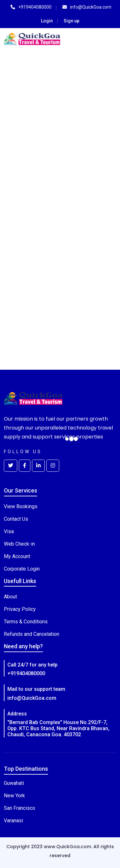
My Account (17, 556)
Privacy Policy (20, 609)
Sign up (72, 21)
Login (47, 21)
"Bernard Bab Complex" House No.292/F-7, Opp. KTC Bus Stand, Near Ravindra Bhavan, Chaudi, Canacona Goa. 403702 (58, 728)
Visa (9, 531)
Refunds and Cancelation (32, 634)
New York (14, 796)
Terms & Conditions (26, 622)
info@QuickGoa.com (32, 698)
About (10, 597)
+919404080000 (26, 673)
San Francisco (20, 808)
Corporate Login (22, 569)
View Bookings (21, 506)
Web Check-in (19, 544)
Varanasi (13, 821)
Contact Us (16, 519)
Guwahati (14, 783)
